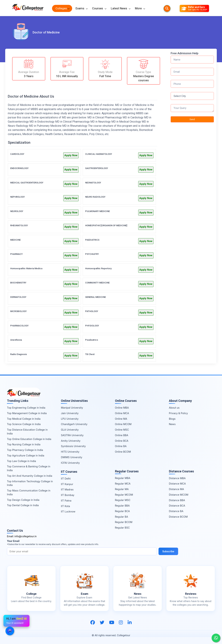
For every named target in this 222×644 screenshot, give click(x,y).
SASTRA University (72, 435)
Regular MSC (123, 500)
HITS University (70, 452)
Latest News (119, 8)
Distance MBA (177, 478)
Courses (98, 8)
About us (174, 408)
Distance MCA (177, 484)
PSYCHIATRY (92, 254)
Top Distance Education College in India (27, 432)
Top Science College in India (24, 424)
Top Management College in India (27, 413)
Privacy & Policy (178, 413)
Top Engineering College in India (26, 408)
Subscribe (168, 551)
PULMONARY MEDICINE (97, 211)
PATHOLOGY (92, 311)
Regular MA (122, 489)
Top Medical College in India (24, 419)
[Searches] (167, 8)
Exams (80, 8)
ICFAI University (70, 463)
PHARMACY (16, 254)
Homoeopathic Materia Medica (26, 268)
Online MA (121, 419)
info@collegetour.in (25, 536)
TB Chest (90, 354)
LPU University (70, 419)
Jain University (70, 413)
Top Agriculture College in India (26, 455)
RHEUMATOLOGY (19, 225)
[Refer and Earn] (194, 8)
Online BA (121, 446)
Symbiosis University (73, 446)
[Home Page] (28, 8)
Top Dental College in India (23, 505)
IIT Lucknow (68, 511)
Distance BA (176, 511)
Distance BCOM (178, 517)
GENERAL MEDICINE (95, 297)
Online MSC (122, 430)
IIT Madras (67, 489)
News (172, 424)
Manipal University (72, 408)
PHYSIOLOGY (92, 326)
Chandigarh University (74, 424)
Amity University (71, 441)
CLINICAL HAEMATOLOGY (99, 154)
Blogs (172, 419)
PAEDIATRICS (92, 240)
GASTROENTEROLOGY (97, 168)
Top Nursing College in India (24, 444)
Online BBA (122, 435)
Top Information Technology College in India (30, 483)
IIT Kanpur (67, 484)
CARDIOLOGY (17, 154)
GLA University (70, 430)
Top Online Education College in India (29, 439)
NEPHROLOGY (18, 197)
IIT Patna (66, 501)
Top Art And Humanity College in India (30, 476)
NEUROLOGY (17, 211)
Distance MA (176, 489)
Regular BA (122, 517)
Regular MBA (123, 478)
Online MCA (122, 413)
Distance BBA (177, 500)
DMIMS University (72, 457)
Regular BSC (122, 528)
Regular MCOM (124, 495)
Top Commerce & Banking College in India (29, 468)
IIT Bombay (68, 495)
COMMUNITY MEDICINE (97, 283)
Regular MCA (123, 484)
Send (192, 119)
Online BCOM (123, 452)
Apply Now (71, 155)
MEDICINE (15, 240)
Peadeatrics (92, 340)
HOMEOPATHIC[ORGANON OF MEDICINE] (106, 225)
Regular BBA (122, 506)
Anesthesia (16, 340)
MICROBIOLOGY (18, 311)
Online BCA (122, 441)
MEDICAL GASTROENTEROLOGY (27, 183)
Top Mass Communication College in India (29, 492)
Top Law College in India (22, 461)
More (138, 8)
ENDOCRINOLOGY (19, 168)
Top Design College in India (23, 500)
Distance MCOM (179, 495)
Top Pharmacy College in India (25, 450)
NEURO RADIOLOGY (95, 197)
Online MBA (122, 408)
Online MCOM (123, 424)
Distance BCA (177, 506)
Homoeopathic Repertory (98, 268)
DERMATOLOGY (18, 297)
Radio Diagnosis (19, 354)
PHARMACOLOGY (19, 326)
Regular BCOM (124, 522)
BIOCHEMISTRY (18, 283)
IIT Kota (65, 506)
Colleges (61, 8)
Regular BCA (122, 511)
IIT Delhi (66, 479)
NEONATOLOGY (93, 183)
